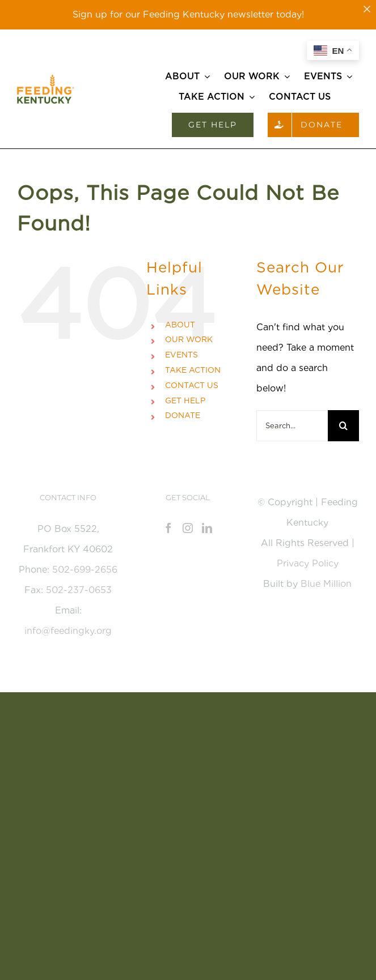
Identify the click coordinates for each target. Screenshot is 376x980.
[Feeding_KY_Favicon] (46, 78)
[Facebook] (168, 528)
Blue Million (326, 584)
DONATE (183, 415)
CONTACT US (192, 385)
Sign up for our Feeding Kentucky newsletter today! (188, 14)
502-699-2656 (85, 570)
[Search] (343, 426)
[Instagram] (188, 528)
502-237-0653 (79, 590)
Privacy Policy (308, 563)
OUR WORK (189, 339)
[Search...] (292, 426)
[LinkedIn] (207, 528)
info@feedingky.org (68, 631)
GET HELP (185, 400)
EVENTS (181, 355)
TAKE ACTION (193, 370)
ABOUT (180, 325)
